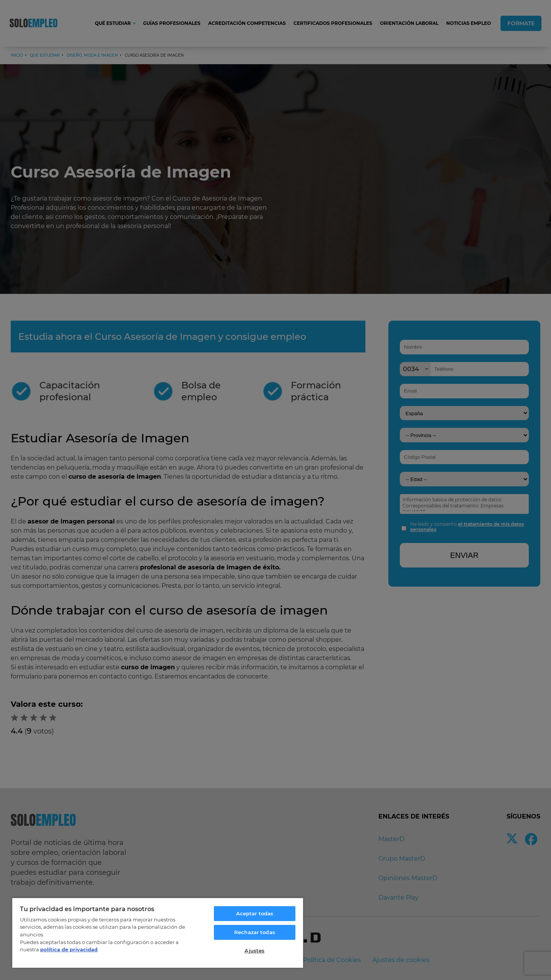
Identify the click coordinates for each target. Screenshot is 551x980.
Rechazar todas (255, 932)
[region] (158, 933)
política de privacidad (69, 949)
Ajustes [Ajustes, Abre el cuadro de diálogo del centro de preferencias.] (254, 951)
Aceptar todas (255, 913)
